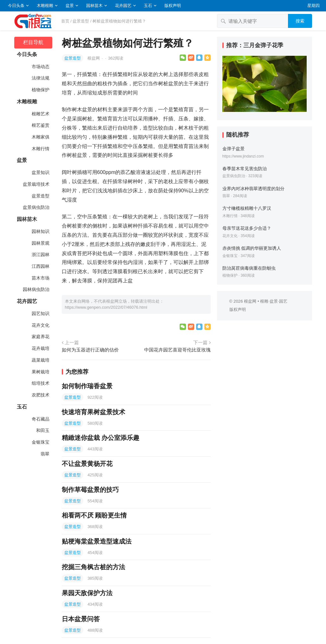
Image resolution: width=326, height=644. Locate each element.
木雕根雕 (45, 6)
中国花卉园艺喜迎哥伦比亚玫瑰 (177, 350)
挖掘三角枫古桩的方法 (93, 567)
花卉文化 (40, 325)
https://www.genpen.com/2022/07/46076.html (106, 307)
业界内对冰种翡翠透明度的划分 (253, 189)
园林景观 (40, 243)
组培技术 (40, 383)
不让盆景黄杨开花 (87, 464)
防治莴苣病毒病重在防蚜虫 (249, 268)
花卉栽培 (40, 348)
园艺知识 (40, 313)
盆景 (70, 6)
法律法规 (40, 78)
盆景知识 (40, 172)
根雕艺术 (40, 114)
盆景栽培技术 (36, 184)
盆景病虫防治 (36, 207)
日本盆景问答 (81, 619)
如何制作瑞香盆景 (87, 386)
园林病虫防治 (36, 289)
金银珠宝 (40, 442)
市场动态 (40, 67)
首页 (65, 21)
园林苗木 (94, 6)
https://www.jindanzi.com (243, 156)
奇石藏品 (40, 419)
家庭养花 (40, 337)
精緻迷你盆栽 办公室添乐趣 (101, 438)
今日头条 (16, 6)
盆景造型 (81, 21)
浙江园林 (40, 254)
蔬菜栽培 (40, 360)
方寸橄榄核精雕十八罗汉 (247, 208)
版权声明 (173, 6)
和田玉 (42, 430)
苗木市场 (40, 278)
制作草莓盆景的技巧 (90, 490)
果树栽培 (40, 372)
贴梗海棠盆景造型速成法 (97, 541)
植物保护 (40, 90)
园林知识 (40, 231)
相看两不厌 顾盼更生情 (94, 515)
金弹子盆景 (233, 149)
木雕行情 (40, 149)
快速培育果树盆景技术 (93, 412)
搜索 (300, 21)
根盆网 (94, 58)
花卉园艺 (123, 6)
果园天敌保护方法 (87, 593)
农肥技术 (40, 395)
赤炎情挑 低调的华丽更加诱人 (252, 248)
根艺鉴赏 (40, 125)
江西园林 (40, 266)
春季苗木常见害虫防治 (245, 169)
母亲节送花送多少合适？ (247, 228)
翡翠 (45, 454)
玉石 (148, 6)
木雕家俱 (40, 137)
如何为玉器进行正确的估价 (90, 350)
